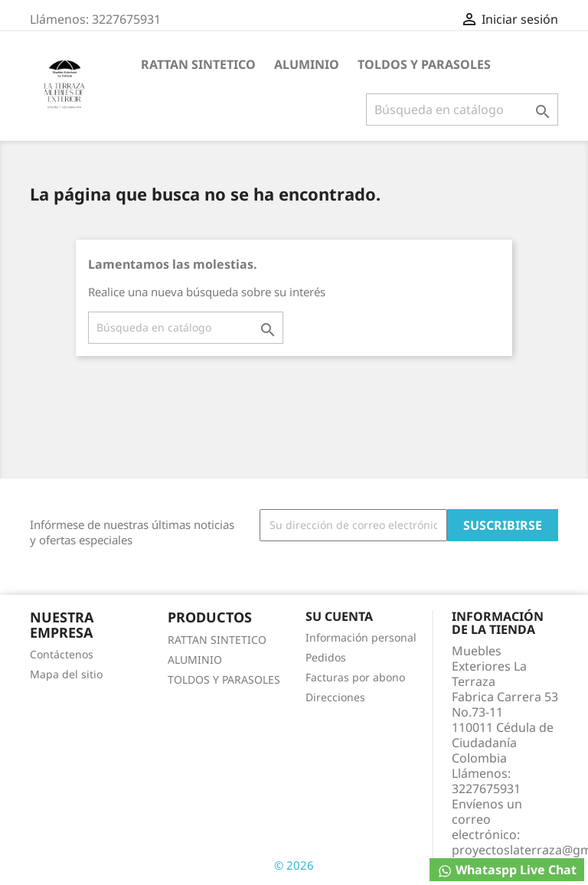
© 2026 (294, 865)
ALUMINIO (307, 64)
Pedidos (326, 657)
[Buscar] (462, 109)
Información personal (361, 637)
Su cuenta (339, 616)
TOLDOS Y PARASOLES (424, 64)
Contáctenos (62, 654)
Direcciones (335, 697)
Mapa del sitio (66, 674)
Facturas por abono (355, 677)
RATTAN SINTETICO (198, 64)
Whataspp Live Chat (507, 870)
